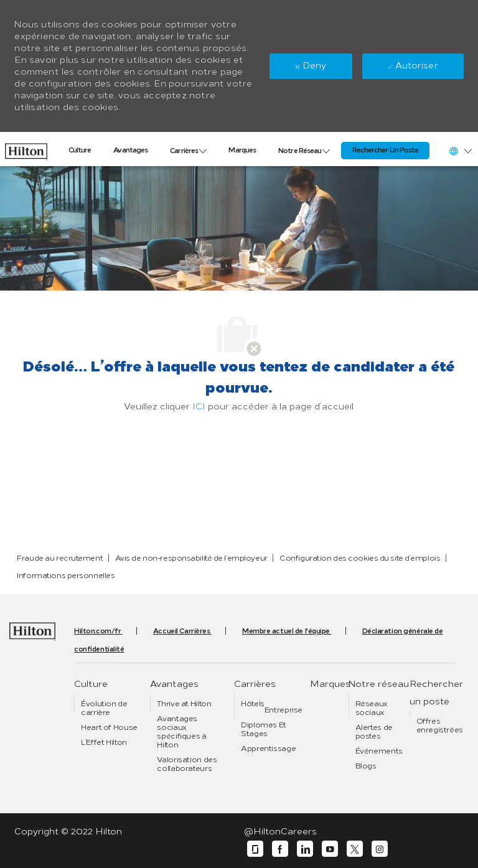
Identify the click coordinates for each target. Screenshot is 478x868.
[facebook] (280, 849)
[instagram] (380, 849)
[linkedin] (305, 849)
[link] (26, 149)
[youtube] (330, 849)
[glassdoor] (255, 849)
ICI (199, 407)
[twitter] (355, 849)
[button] (460, 151)
